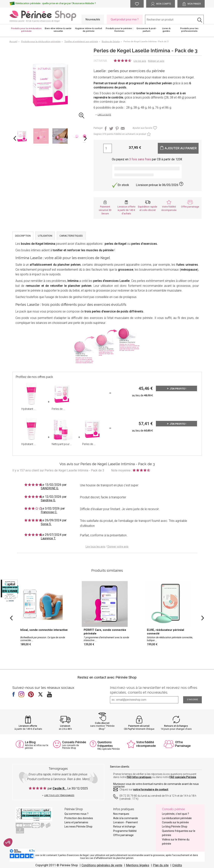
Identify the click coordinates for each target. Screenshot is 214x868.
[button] (8, 843)
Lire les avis (140, 61)
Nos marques (121, 814)
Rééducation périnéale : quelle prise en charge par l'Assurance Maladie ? (56, 3)
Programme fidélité (125, 831)
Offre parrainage (190, 207)
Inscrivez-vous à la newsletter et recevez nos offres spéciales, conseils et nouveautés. (154, 690)
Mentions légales (138, 865)
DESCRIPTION (23, 236)
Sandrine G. (48, 500)
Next (85, 138)
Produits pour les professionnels (189, 30)
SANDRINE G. (50, 488)
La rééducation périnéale (177, 818)
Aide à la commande (126, 818)
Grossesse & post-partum (146, 30)
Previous (15, 138)
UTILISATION (45, 236)
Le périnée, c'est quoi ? (176, 814)
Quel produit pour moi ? (125, 19)
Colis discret (102, 723)
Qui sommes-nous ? (76, 814)
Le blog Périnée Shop (175, 827)
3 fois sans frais (140, 159)
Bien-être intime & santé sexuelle (58, 30)
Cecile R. (59, 788)
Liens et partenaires (76, 822)
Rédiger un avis (156, 61)
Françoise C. (49, 512)
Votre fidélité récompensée (146, 744)
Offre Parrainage (183, 744)
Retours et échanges (176, 726)
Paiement (132, 822)
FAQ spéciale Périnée (183, 777)
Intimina (100, 61)
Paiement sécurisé (139, 726)
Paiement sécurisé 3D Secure (105, 210)
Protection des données (79, 818)
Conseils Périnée (74, 742)
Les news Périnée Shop (78, 827)
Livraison (65, 726)
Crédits (177, 865)
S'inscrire (192, 700)
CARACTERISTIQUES (71, 236)
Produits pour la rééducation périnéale (26, 30)
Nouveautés (93, 19)
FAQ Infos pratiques (139, 777)
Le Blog (30, 742)
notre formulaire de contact (151, 789)
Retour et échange (124, 827)
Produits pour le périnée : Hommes (119, 30)
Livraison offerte (28, 726)
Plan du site (161, 865)
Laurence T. (48, 538)
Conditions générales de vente (102, 865)
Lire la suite (104, 115)
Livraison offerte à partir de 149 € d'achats (126, 210)
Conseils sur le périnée (175, 822)
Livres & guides (166, 30)
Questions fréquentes (105, 744)
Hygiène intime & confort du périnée (89, 30)
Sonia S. (46, 524)
